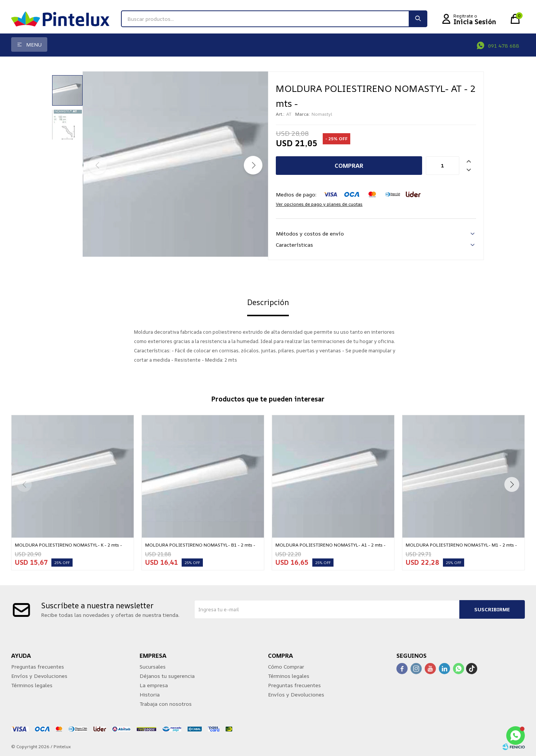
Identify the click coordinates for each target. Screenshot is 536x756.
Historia (150, 694)
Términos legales (32, 685)
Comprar (349, 166)
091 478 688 (504, 46)
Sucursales (153, 667)
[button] (253, 165)
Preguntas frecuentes (38, 667)
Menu (34, 44)
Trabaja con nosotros (166, 704)
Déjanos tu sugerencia (167, 676)
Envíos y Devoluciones (39, 676)
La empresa (154, 685)
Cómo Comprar (286, 667)
